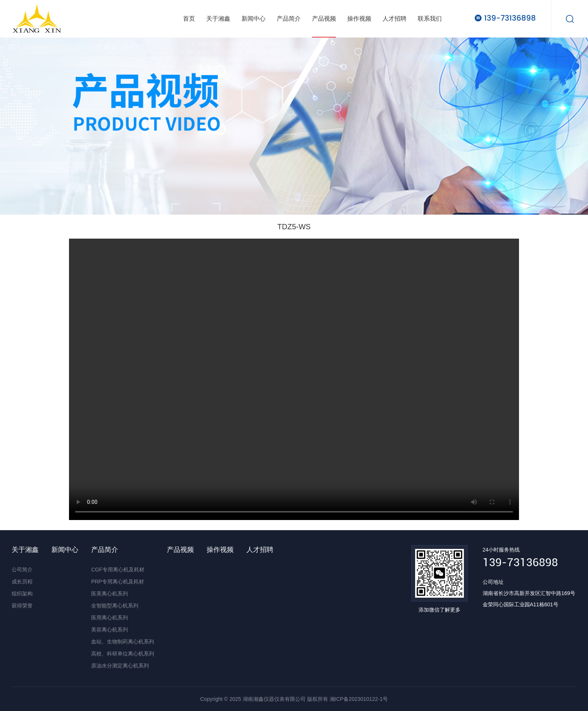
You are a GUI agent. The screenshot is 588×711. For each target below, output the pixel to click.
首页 (189, 19)
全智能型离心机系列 (115, 606)
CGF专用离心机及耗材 (118, 570)
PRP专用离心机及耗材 (118, 582)
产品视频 (324, 19)
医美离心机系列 (109, 594)
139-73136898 (510, 18)
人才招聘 (394, 19)
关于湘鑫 (218, 19)
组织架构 (22, 594)
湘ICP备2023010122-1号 (359, 699)
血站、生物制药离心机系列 (123, 642)
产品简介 (289, 19)
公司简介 (22, 570)
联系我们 (430, 19)
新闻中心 (253, 19)
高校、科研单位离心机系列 (123, 654)
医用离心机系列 (109, 618)
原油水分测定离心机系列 (120, 666)
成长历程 (22, 582)
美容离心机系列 (109, 630)
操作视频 (359, 19)
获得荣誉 (22, 606)
